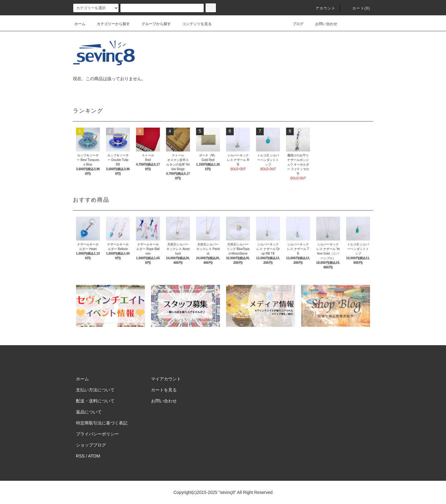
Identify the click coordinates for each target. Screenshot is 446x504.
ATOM (94, 456)
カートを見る (164, 390)
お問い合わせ (323, 24)
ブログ (294, 24)
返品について (89, 412)
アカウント (322, 8)
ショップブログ (91, 445)
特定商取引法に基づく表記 (102, 423)
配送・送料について (95, 401)
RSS (80, 456)
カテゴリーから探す (110, 24)
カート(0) (357, 8)
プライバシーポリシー (97, 434)
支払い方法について (95, 390)
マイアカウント (166, 379)
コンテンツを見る (193, 24)
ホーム (80, 24)
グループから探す (153, 24)
